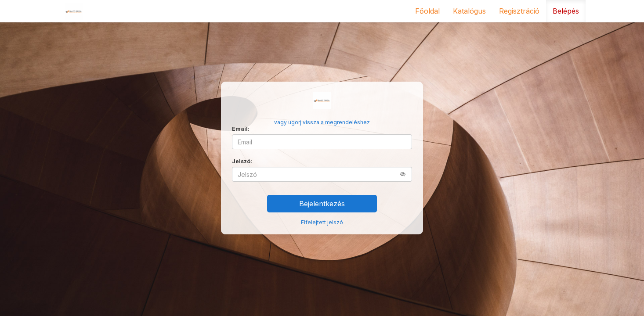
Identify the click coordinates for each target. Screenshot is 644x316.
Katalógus (469, 11)
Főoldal (427, 11)
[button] (406, 174)
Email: (241, 129)
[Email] (322, 142)
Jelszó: (242, 161)
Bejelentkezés (322, 204)
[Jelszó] (322, 174)
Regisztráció (519, 11)
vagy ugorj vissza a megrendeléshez (322, 122)
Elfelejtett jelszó (322, 222)
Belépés (566, 11)
